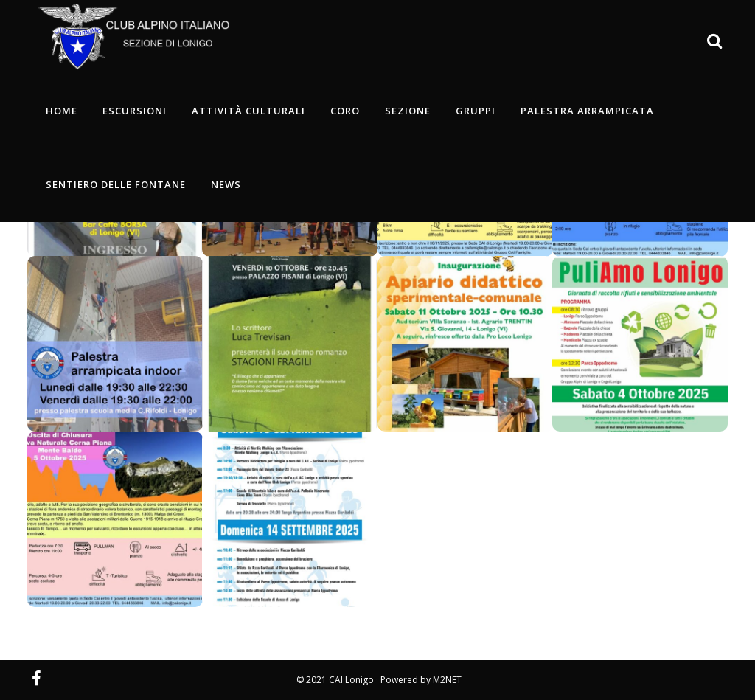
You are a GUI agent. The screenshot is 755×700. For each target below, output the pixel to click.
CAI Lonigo (351, 680)
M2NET (447, 680)
